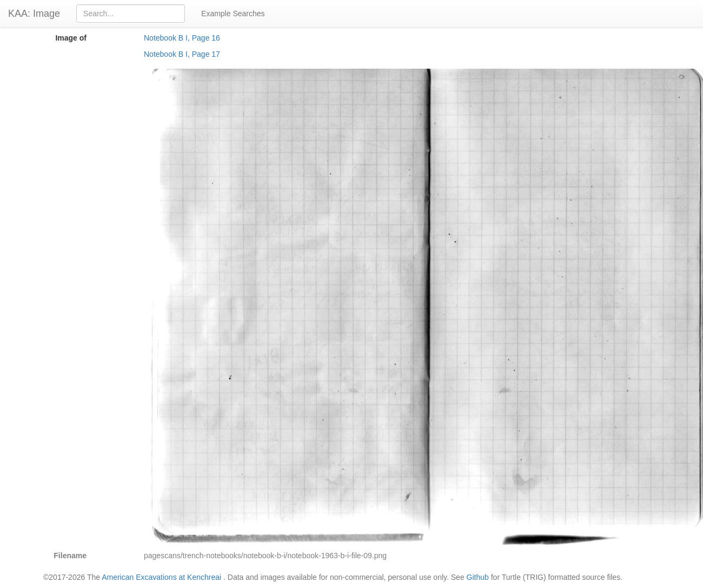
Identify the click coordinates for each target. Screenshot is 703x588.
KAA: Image (34, 14)
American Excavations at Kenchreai (161, 577)
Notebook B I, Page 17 (182, 54)
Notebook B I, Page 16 (182, 38)
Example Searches (233, 14)
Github (478, 577)
